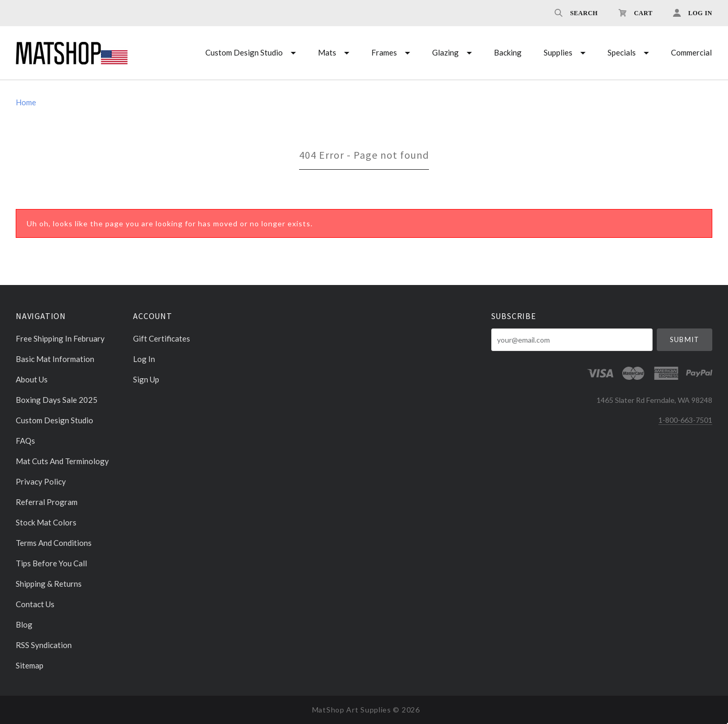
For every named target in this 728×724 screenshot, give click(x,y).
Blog (24, 624)
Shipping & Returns (49, 584)
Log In (144, 359)
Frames (384, 52)
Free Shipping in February (60, 338)
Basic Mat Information (55, 359)
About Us (32, 379)
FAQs (25, 441)
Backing (508, 52)
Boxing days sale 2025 (57, 400)
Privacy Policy (41, 481)
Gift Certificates (162, 338)
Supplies (558, 52)
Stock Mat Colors (46, 522)
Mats (327, 52)
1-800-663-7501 (685, 420)
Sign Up (146, 379)
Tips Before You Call (51, 563)
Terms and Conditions (54, 543)
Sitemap (30, 665)
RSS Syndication (44, 645)
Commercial (691, 52)
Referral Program (47, 502)
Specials (622, 52)
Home (26, 102)
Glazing (445, 52)
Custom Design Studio (244, 52)
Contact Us (35, 604)
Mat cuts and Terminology (62, 461)
